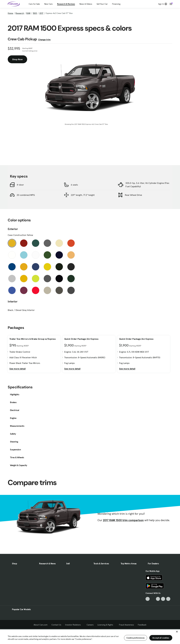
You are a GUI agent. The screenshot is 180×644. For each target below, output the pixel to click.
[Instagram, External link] (163, 599)
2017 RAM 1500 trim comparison (123, 520)
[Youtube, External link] (158, 599)
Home (10, 13)
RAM (28, 13)
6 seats (74, 185)
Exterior (13, 229)
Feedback (142, 625)
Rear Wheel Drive (133, 195)
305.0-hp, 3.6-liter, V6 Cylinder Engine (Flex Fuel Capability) (147, 185)
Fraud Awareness (126, 625)
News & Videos (86, 4)
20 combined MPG (26, 195)
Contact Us (56, 625)
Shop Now (17, 59)
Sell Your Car (102, 4)
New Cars (48, 4)
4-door (20, 185)
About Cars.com (41, 625)
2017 (41, 13)
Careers (90, 625)
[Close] (177, 632)
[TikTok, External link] (148, 599)
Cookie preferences (136, 638)
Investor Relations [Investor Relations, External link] (74, 625)
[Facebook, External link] (153, 599)
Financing (116, 4)
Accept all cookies (161, 638)
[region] (90, 636)
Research (20, 13)
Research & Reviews (66, 4)
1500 (35, 13)
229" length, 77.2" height (83, 195)
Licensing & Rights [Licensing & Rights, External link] (106, 625)
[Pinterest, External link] (168, 599)
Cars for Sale (34, 4)
